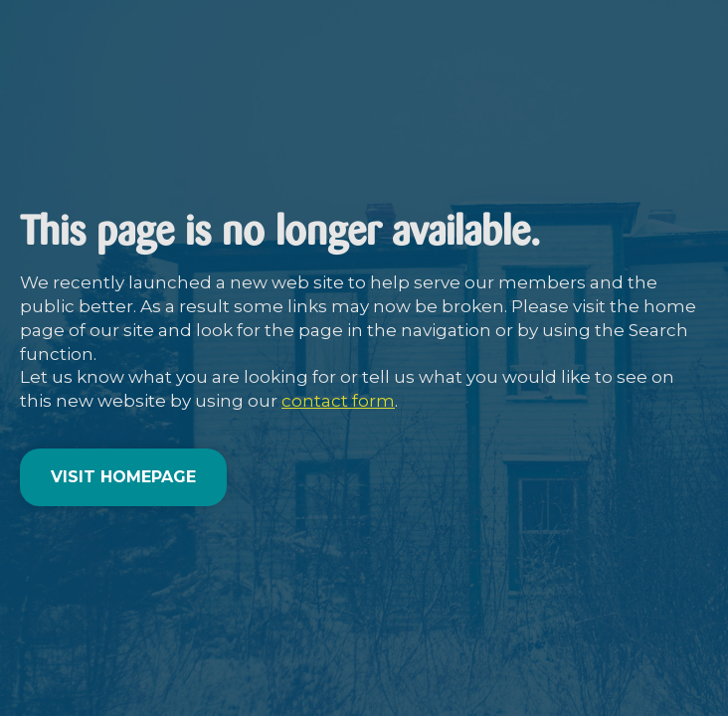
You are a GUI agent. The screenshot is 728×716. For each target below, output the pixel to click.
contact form (338, 401)
